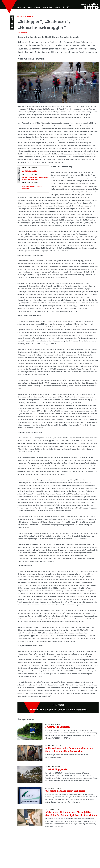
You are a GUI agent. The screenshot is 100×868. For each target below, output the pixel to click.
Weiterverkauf (48, 7)
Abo (24, 7)
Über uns (37, 7)
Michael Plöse (22, 33)
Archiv (30, 7)
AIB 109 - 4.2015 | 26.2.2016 (25, 16)
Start (19, 7)
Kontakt (57, 7)
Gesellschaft (12, 23)
